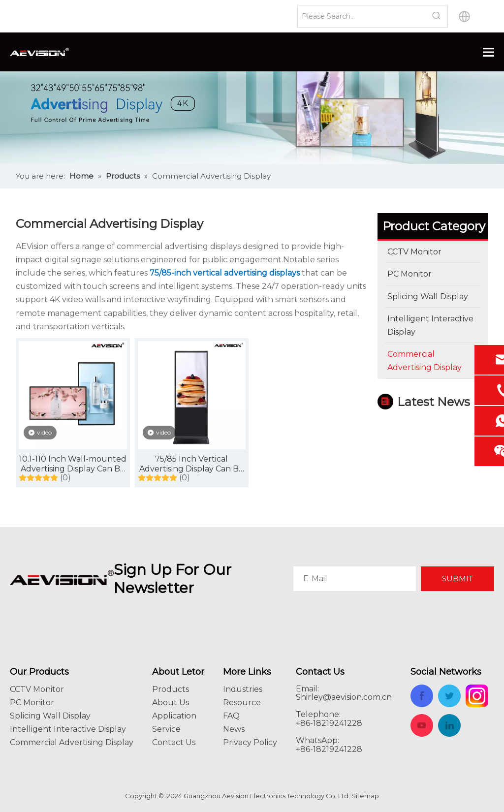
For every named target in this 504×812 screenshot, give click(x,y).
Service (166, 729)
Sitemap (365, 796)
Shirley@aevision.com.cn (344, 697)
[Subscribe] (457, 579)
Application (174, 716)
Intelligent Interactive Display (68, 729)
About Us (171, 703)
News (234, 729)
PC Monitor (32, 703)
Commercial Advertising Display (72, 742)
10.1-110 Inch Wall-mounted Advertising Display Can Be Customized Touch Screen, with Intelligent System (73, 464)
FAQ (231, 716)
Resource (242, 703)
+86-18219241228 (329, 749)
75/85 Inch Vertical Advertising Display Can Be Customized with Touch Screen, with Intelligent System (191, 464)
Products (171, 689)
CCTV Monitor (37, 689)
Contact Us (174, 742)
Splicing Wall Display (50, 716)
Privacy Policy (250, 742)
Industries (243, 689)
